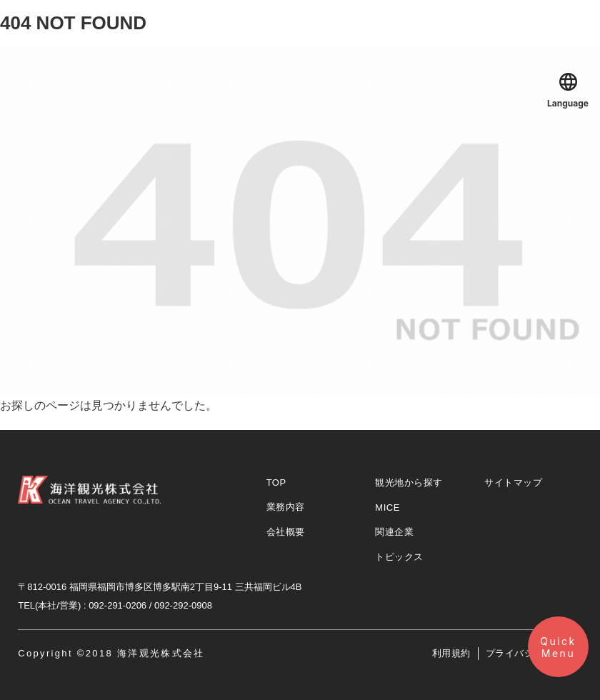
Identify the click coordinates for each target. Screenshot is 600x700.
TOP (276, 482)
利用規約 (451, 653)
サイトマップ (513, 482)
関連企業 (394, 532)
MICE (387, 507)
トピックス (399, 557)
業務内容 (286, 507)
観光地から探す (409, 482)
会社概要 (286, 532)
